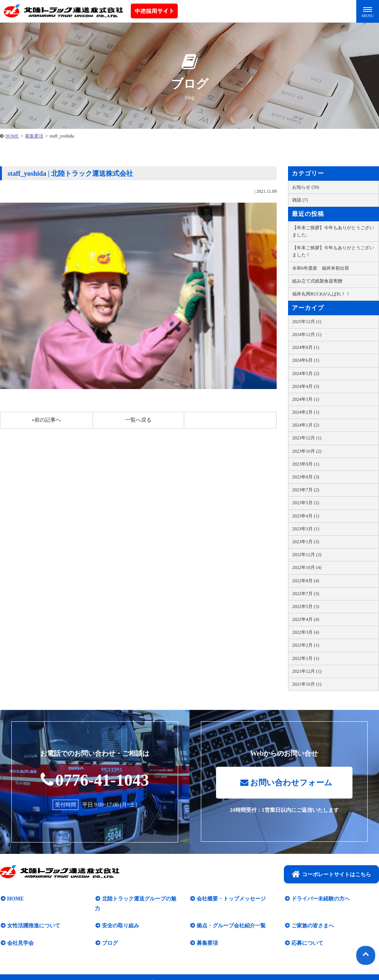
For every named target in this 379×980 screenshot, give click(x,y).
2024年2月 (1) (306, 412)
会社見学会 (20, 934)
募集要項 (34, 136)
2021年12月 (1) (307, 671)
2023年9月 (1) (306, 464)
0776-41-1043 (95, 780)
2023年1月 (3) (306, 542)
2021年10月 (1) (307, 684)
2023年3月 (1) (306, 529)
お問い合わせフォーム (286, 783)
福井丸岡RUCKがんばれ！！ (321, 294)
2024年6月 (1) (306, 360)
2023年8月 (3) (306, 477)
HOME (12, 136)
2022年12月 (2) (307, 555)
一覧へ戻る (138, 420)
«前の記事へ (46, 420)
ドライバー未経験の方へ (320, 900)
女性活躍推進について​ (33, 917)
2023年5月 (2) (306, 503)
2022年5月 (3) (306, 606)
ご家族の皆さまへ (312, 917)
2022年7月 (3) (306, 594)
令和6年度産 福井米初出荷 (321, 268)
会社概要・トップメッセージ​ (230, 900)
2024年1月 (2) (306, 425)
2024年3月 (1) (306, 399)
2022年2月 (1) (306, 645)
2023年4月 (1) (306, 516)
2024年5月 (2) (306, 374)
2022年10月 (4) (307, 567)
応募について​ (307, 934)
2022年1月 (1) (306, 658)
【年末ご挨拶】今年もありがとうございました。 (333, 231)
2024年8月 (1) (306, 347)
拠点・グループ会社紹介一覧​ (230, 917)
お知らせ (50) (306, 187)
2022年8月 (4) (306, 581)
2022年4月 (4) (306, 619)
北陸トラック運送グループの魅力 (141, 900)
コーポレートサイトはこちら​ (331, 875)
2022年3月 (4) (306, 632)
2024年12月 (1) (307, 334)
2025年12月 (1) (307, 322)
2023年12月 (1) (307, 438)
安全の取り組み (120, 917)
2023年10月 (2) (307, 451)
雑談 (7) (300, 200)
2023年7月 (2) (306, 490)
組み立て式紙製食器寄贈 (317, 281)
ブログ (109, 934)
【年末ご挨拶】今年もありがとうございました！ (333, 251)
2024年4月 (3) (306, 386)
